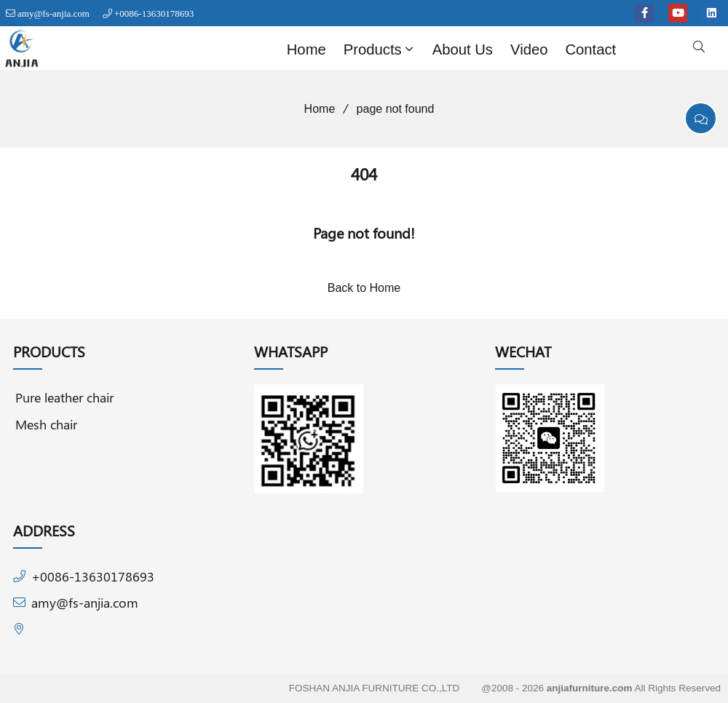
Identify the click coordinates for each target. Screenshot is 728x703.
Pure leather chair (64, 397)
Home (306, 49)
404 (364, 174)
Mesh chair (46, 424)
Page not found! (364, 233)
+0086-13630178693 (154, 13)
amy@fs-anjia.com (54, 13)
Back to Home (364, 288)
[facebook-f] (644, 13)
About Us (463, 49)
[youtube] (678, 13)
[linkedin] (711, 13)
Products (380, 49)
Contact (590, 49)
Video (529, 49)
